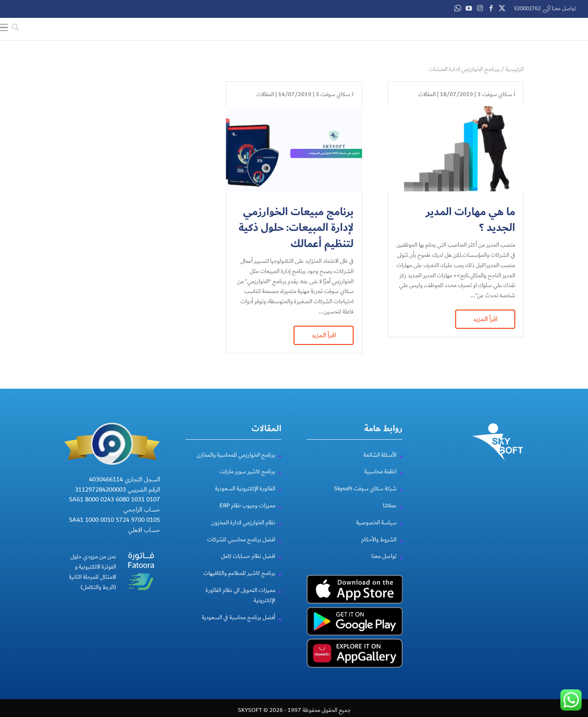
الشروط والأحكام (379, 549)
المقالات (427, 94)
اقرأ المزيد (485, 319)
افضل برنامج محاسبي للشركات (241, 549)
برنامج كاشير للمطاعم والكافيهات (239, 583)
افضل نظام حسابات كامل (248, 566)
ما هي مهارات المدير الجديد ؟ (471, 220)
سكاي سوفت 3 (495, 94)
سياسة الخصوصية (376, 533)
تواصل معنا (384, 566)
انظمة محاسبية (380, 482)
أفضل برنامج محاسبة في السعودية (238, 627)
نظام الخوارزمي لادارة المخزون (243, 533)
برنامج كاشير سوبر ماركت (247, 482)
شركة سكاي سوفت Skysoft (365, 499)
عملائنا (390, 516)
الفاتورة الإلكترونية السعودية (245, 499)
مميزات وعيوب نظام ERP (247, 516)
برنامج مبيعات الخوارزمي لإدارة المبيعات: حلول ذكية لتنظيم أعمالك (296, 228)
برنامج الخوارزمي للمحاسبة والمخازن (236, 465)
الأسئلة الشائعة (380, 465)
